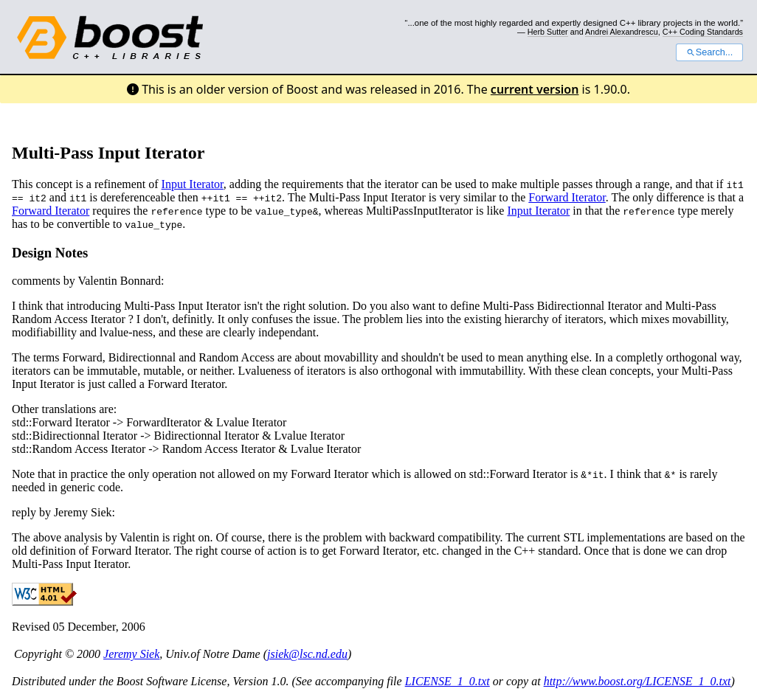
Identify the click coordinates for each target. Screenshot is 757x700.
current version (535, 89)
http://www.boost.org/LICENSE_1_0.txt (637, 681)
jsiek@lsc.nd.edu (307, 654)
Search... (709, 52)
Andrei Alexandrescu (622, 32)
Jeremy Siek (131, 654)
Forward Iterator (567, 197)
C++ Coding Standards (703, 32)
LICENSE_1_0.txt (447, 681)
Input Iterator (193, 184)
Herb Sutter (548, 32)
